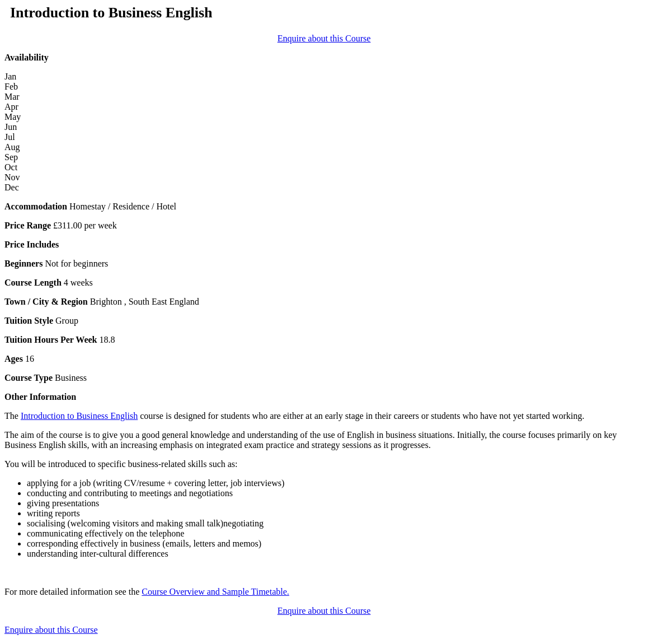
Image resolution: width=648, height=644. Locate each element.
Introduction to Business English (79, 416)
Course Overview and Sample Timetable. (215, 592)
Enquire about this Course (324, 38)
